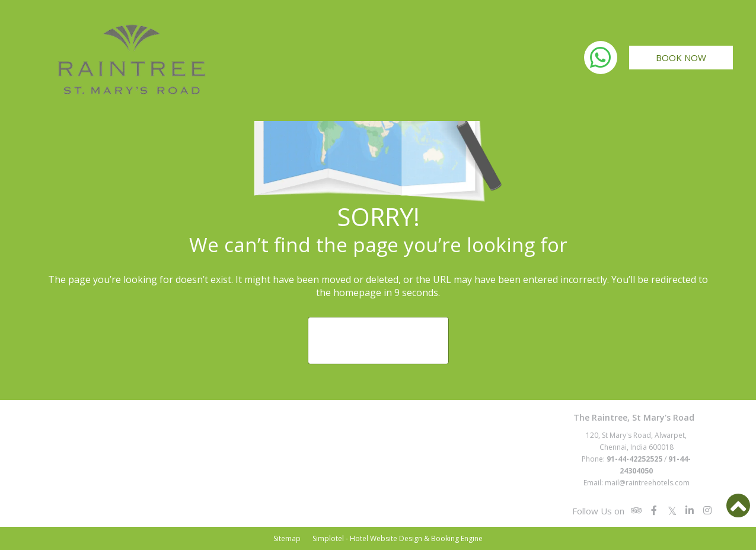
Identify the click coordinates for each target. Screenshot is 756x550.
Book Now (681, 58)
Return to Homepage (378, 341)
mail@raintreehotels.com (647, 483)
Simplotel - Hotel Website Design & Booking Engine (398, 538)
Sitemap (287, 538)
